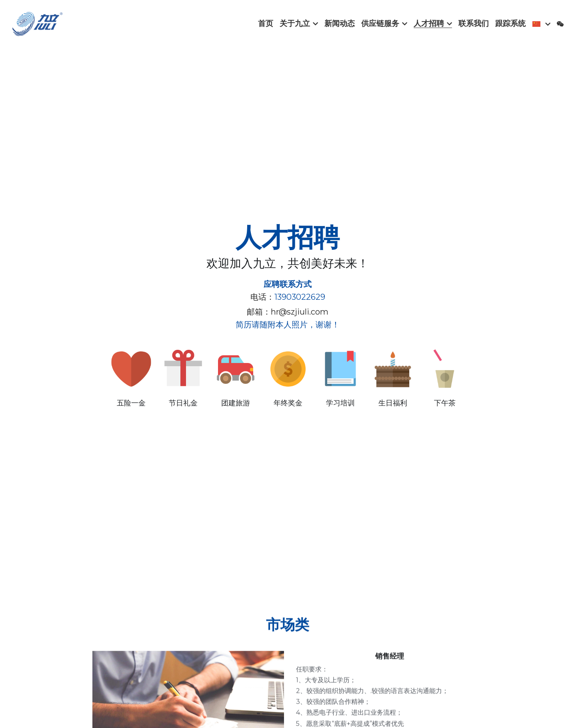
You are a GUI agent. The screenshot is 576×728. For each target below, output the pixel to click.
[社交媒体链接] (560, 24)
